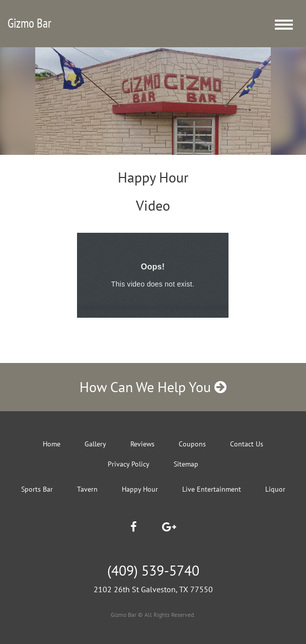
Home (52, 444)
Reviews (142, 444)
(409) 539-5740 (153, 570)
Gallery (95, 444)
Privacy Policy (129, 464)
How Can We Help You (153, 387)
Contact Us (247, 444)
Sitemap (186, 464)
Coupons (192, 444)
